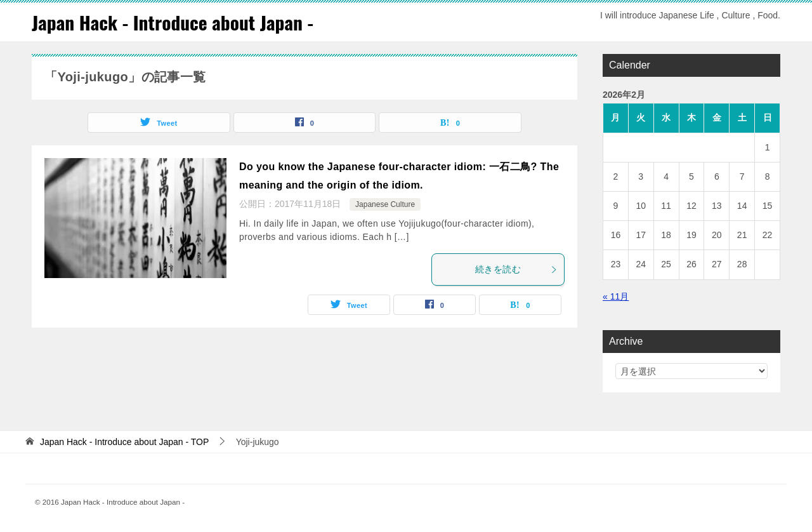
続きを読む (516, 269)
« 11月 (616, 296)
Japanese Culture (385, 204)
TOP (124, 441)
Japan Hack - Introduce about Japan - (175, 22)
